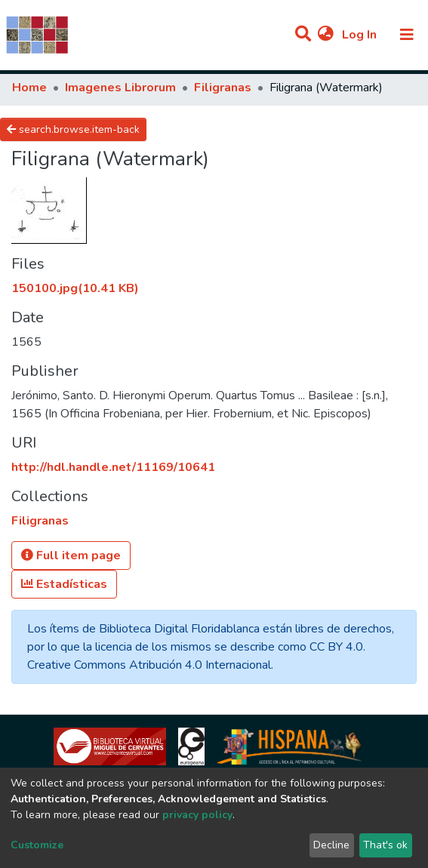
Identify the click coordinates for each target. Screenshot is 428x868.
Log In (361, 35)
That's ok (385, 845)
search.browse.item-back (73, 129)
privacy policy (197, 815)
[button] (326, 35)
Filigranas (223, 88)
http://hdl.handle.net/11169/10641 (113, 467)
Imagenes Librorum (120, 88)
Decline (331, 845)
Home (29, 88)
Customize (37, 845)
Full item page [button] (71, 556)
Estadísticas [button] (64, 584)
